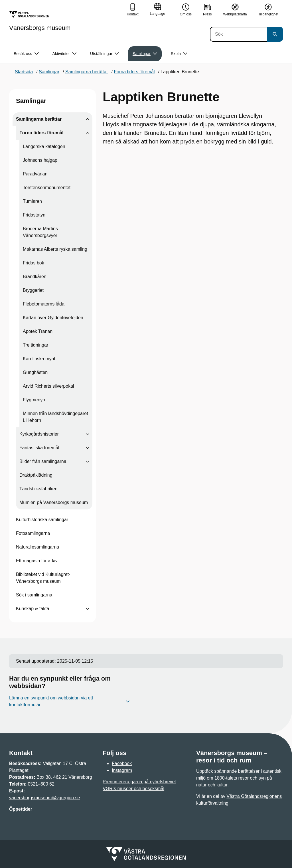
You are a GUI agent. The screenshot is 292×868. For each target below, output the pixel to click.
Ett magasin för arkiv (37, 561)
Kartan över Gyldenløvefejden (53, 318)
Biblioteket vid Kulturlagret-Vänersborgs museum (43, 578)
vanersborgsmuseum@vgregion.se (44, 798)
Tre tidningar (36, 345)
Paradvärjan (35, 174)
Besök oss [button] (26, 54)
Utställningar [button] (105, 54)
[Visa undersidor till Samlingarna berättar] (88, 119)
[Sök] (238, 34)
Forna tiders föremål (41, 133)
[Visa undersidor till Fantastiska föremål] (88, 448)
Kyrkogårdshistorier (39, 434)
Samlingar (31, 101)
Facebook (122, 763)
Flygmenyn (34, 400)
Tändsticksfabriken (38, 489)
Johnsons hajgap (40, 160)
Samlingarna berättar (39, 119)
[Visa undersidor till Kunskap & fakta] (88, 609)
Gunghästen (35, 372)
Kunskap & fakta (33, 609)
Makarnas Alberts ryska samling (55, 249)
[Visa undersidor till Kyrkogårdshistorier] (88, 434)
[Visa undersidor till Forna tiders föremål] (88, 133)
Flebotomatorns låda (44, 304)
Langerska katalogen (44, 146)
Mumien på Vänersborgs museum (54, 502)
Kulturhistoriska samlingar (42, 520)
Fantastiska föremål (39, 448)
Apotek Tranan (38, 331)
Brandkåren (35, 277)
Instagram (122, 770)
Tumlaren (32, 201)
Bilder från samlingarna (43, 461)
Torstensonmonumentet (47, 188)
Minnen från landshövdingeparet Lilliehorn (55, 417)
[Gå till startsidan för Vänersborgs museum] (40, 21)
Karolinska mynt (39, 359)
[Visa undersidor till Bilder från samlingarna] (88, 462)
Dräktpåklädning (36, 475)
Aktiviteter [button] (64, 54)
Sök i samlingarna (34, 595)
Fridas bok (34, 263)
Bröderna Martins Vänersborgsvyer (40, 232)
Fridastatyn (34, 215)
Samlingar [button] (145, 54)
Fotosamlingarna (33, 533)
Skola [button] (179, 54)
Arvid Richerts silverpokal (48, 386)
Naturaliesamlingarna (37, 547)
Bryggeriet (33, 290)
